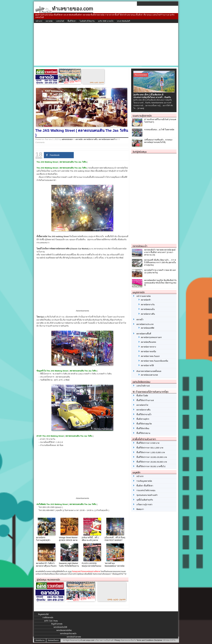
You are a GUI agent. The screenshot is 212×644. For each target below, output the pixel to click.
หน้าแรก (39, 21)
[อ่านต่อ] (141, 108)
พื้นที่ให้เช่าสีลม (143, 428)
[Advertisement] (106, 45)
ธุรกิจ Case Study (51, 621)
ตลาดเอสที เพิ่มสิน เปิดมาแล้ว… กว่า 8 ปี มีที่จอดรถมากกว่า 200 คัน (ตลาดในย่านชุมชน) (160, 262)
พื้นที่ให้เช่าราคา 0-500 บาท (148, 443)
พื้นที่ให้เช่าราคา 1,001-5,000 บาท (151, 452)
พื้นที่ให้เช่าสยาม (143, 433)
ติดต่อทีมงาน (40, 640)
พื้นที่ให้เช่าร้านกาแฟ (145, 400)
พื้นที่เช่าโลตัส (142, 396)
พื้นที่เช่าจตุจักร (143, 419)
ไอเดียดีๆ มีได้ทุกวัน (87, 21)
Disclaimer (158, 640)
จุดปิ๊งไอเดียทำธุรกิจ (145, 500)
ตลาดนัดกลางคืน (90, 139)
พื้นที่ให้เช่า (72, 21)
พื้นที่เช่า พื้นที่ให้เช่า (145, 486)
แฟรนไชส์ (60, 21)
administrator (67, 139)
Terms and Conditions (145, 640)
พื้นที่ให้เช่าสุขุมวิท (144, 424)
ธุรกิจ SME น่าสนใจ (106, 21)
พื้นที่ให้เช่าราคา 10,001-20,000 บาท (152, 457)
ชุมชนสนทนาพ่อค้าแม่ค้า (147, 495)
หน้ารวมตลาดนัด (144, 296)
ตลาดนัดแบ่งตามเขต (149, 375)
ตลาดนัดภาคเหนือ (148, 352)
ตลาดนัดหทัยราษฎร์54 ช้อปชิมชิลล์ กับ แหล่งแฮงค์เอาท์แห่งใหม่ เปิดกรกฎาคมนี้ (160, 283)
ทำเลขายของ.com (87, 640)
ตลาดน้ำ (140, 320)
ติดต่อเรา (140, 509)
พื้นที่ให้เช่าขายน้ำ (144, 414)
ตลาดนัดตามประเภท (145, 324)
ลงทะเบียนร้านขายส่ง (74, 637)
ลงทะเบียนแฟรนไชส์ (60, 627)
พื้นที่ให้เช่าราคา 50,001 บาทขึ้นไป (151, 466)
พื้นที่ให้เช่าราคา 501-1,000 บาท (150, 448)
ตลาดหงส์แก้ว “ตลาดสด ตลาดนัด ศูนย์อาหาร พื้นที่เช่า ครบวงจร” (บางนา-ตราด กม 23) (160, 252)
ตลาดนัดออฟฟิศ (148, 328)
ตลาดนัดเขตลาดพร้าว (107, 139)
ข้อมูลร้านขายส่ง (57, 624)
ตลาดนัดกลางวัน (148, 305)
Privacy (117, 640)
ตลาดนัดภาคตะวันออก (150, 356)
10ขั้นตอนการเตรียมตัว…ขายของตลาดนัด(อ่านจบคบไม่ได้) (158, 141)
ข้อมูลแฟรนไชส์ (43, 614)
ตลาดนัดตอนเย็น (148, 309)
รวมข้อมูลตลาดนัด (144, 481)
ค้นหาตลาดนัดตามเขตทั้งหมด (149, 371)
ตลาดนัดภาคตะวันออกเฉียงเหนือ (155, 361)
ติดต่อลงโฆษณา (53, 640)
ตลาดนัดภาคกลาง (148, 347)
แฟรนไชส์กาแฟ (143, 386)
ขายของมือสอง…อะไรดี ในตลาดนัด (159, 130)
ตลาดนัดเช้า (146, 300)
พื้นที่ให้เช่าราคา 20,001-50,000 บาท (152, 462)
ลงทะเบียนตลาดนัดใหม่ (64, 630)
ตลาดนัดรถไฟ (142, 405)
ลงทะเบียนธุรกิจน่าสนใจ (68, 634)
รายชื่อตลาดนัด (48, 618)
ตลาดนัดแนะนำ (140, 246)
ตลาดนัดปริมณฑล (148, 342)
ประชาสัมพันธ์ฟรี (124, 21)
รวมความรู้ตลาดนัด (142, 116)
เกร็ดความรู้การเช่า (144, 505)
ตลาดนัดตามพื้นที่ (144, 334)
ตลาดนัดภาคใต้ (147, 365)
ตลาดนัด (49, 21)
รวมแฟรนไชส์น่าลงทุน (146, 490)
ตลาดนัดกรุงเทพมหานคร (151, 337)
